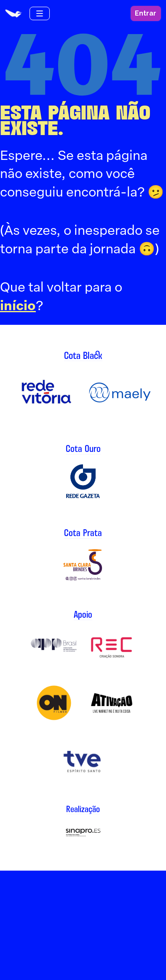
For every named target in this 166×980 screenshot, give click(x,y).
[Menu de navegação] (40, 13)
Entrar (146, 13)
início (18, 305)
